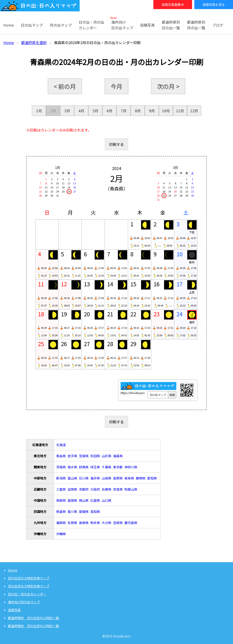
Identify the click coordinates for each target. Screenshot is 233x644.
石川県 (84, 478)
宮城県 (84, 456)
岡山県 (84, 500)
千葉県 (106, 467)
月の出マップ (61, 25)
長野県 (118, 478)
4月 (81, 111)
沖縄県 (61, 534)
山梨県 (106, 478)
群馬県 (84, 467)
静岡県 (141, 478)
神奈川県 (131, 467)
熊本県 (95, 523)
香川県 (72, 512)
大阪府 (95, 489)
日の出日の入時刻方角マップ (29, 578)
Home (9, 25)
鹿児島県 (131, 523)
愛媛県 (84, 512)
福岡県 (61, 523)
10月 (166, 111)
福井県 (95, 478)
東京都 (118, 467)
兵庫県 (106, 489)
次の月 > (168, 86)
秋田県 (95, 456)
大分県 (106, 523)
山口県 (106, 500)
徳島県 (61, 512)
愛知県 (152, 478)
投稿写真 (147, 25)
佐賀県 (72, 523)
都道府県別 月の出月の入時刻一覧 (33, 626)
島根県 (72, 500)
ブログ (218, 25)
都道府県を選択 (34, 42)
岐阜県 (129, 478)
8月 (138, 111)
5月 (95, 111)
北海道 (61, 445)
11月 (180, 111)
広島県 (95, 500)
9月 (152, 111)
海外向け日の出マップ (24, 602)
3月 (67, 111)
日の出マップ (32, 25)
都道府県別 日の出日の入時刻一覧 (33, 618)
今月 (116, 86)
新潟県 (61, 478)
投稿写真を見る (214, 5)
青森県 (61, 456)
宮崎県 (118, 523)
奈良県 (118, 489)
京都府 (84, 489)
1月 (39, 111)
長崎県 (84, 523)
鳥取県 (61, 500)
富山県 (72, 478)
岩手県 (72, 456)
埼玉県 (95, 467)
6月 (110, 111)
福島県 (118, 456)
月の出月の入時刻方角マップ (29, 586)
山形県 (106, 456)
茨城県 (61, 467)
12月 (194, 111)
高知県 (95, 512)
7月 (124, 111)
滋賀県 (72, 489)
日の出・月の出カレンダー (27, 594)
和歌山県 (131, 489)
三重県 (61, 489)
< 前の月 (65, 86)
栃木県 (72, 467)
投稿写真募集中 (173, 5)
